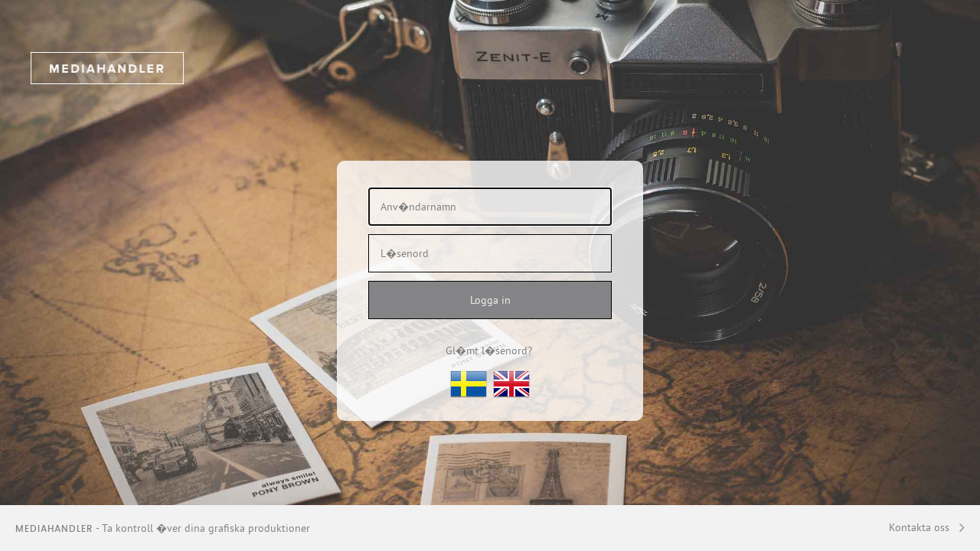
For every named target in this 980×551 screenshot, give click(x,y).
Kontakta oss (919, 527)
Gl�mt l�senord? (489, 350)
